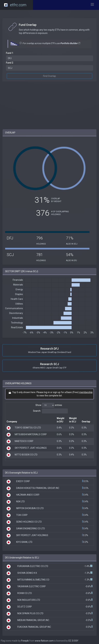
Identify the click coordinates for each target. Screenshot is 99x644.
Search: (50, 411)
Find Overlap (49, 76)
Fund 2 (10, 63)
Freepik (25, 641)
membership (86, 392)
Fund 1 (10, 53)
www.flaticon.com (44, 641)
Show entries (49, 405)
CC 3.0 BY (73, 641)
